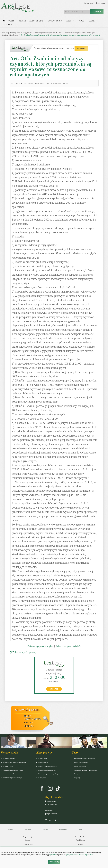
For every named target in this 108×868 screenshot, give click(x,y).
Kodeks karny (43, 759)
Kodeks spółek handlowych (47, 770)
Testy (11, 21)
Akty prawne (27, 33)
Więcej (8, 24)
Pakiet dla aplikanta (9, 759)
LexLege (29, 726)
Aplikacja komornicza (81, 762)
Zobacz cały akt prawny (23, 652)
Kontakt (45, 830)
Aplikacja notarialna (80, 766)
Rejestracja (88, 3)
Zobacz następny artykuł (68, 646)
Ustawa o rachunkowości (11, 774)
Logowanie (101, 3)
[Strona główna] (4, 21)
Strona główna (15, 33)
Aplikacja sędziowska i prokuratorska (85, 770)
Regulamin (63, 830)
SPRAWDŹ (81, 48)
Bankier (80, 844)
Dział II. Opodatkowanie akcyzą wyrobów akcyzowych (76, 33)
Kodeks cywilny (8, 766)
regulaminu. (53, 855)
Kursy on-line (36, 21)
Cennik (22, 21)
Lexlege (28, 840)
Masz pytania (51, 820)
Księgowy (77, 778)
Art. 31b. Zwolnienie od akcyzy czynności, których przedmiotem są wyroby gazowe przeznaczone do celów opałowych (60, 35)
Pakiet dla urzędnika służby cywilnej (14, 762)
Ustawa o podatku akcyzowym (45, 33)
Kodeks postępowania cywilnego (13, 770)
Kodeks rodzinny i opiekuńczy (48, 766)
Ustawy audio (55, 21)
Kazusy (70, 21)
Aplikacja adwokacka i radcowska (84, 759)
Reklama (28, 830)
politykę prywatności (86, 855)
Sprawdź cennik (27, 710)
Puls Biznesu (80, 840)
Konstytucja (42, 778)
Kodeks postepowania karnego (12, 778)
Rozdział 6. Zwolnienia (10, 35)
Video (81, 21)
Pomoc (10, 830)
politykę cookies (72, 855)
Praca (81, 830)
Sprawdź (54, 689)
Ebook (92, 21)
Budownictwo (28, 844)
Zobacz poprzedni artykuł (40, 646)
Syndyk (76, 774)
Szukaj (97, 12)
